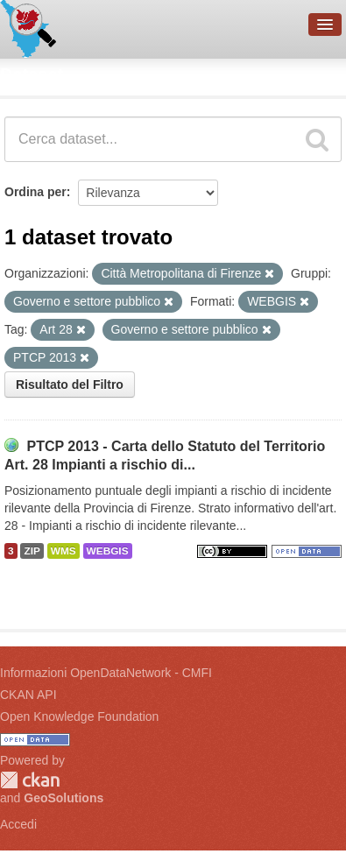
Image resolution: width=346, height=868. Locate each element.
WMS (64, 551)
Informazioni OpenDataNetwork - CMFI (106, 673)
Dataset (32, 74)
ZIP (32, 551)
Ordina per (35, 192)
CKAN (30, 780)
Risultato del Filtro (70, 385)
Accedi (18, 824)
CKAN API (28, 695)
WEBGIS (108, 551)
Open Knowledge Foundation (79, 716)
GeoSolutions (64, 798)
